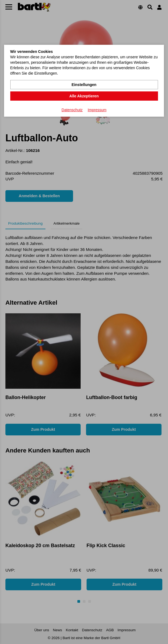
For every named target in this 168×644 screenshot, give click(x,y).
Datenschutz (72, 110)
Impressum (97, 110)
